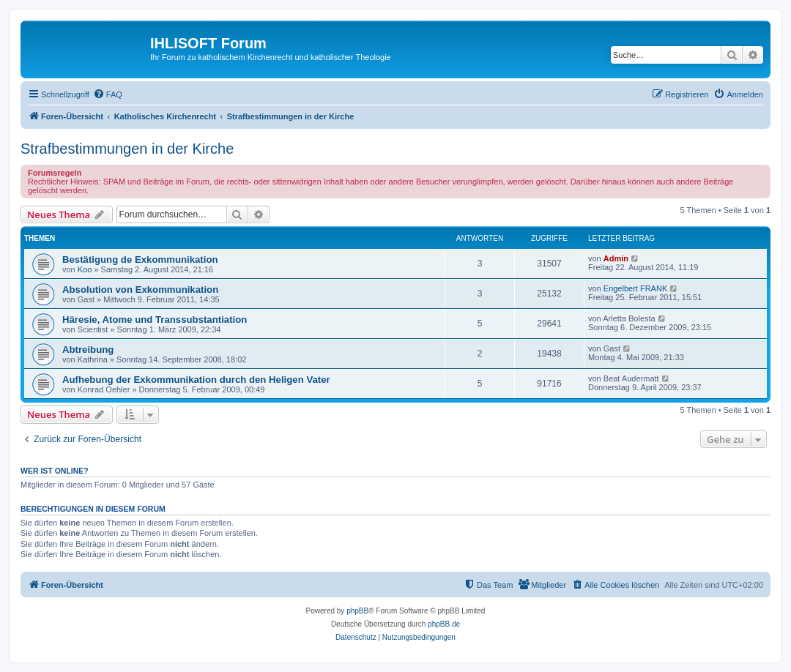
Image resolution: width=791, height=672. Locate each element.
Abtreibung (88, 350)
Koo (85, 269)
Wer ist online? (55, 471)
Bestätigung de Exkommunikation (140, 260)
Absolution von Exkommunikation (140, 290)
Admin (616, 258)
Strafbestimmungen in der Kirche (127, 149)
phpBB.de (444, 624)
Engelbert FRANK (635, 288)
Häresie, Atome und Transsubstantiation (155, 320)
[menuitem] (108, 94)
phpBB (357, 611)
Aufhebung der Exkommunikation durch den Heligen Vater (196, 380)
